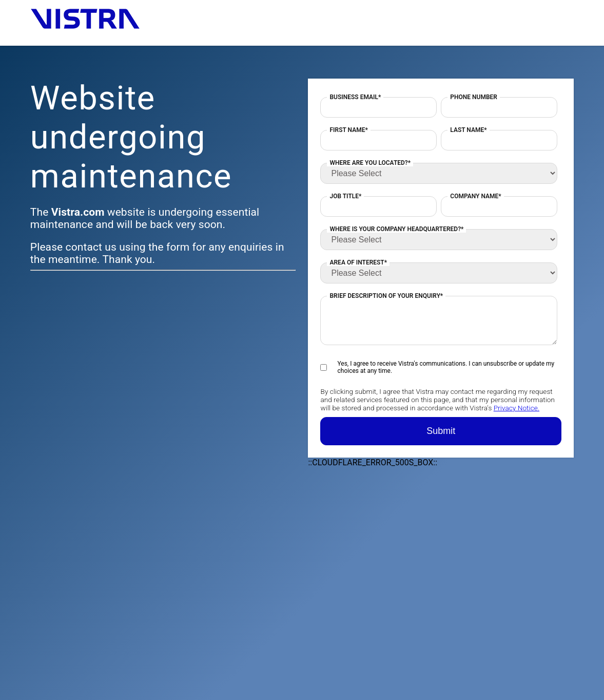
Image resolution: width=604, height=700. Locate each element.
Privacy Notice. (517, 408)
